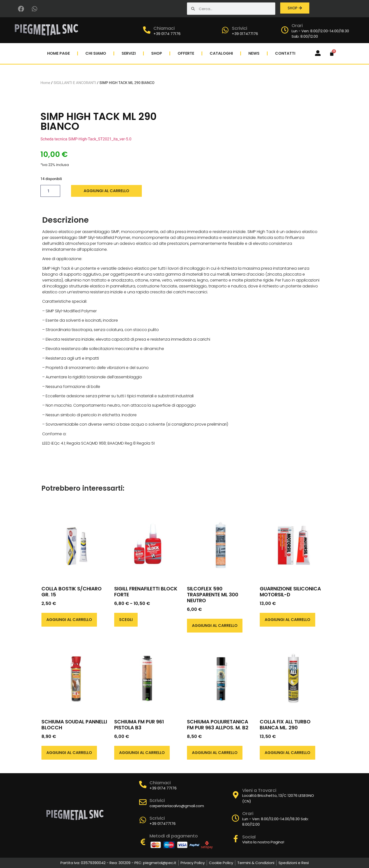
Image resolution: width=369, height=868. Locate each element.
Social (249, 837)
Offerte (186, 53)
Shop (157, 53)
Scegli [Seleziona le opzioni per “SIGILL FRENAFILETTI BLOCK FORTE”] (126, 620)
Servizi (129, 53)
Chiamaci (164, 28)
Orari (297, 25)
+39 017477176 (245, 34)
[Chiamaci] (147, 30)
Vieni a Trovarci (259, 790)
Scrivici (240, 28)
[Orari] (285, 30)
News (254, 53)
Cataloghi (221, 53)
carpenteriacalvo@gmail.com (177, 806)
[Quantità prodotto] (50, 191)
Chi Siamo (96, 53)
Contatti (285, 53)
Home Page (58, 53)
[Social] (236, 839)
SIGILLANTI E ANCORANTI (75, 83)
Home (45, 83)
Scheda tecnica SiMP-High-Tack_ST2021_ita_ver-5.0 (86, 139)
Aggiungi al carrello (106, 191)
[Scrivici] (225, 30)
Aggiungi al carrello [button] (69, 620)
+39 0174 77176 (167, 34)
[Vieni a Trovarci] (236, 795)
